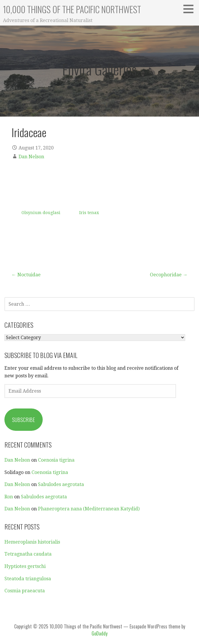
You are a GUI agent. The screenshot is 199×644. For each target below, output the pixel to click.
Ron (9, 497)
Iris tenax (89, 213)
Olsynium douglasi (41, 213)
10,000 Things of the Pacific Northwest (72, 9)
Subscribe (24, 420)
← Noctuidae (26, 275)
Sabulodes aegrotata (61, 484)
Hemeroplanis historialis (32, 542)
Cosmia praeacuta (25, 591)
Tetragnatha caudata (28, 554)
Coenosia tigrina (56, 460)
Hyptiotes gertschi (25, 566)
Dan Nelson (31, 157)
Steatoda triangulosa (28, 579)
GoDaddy (99, 633)
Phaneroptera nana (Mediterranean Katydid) (89, 509)
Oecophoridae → (169, 275)
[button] (190, 9)
